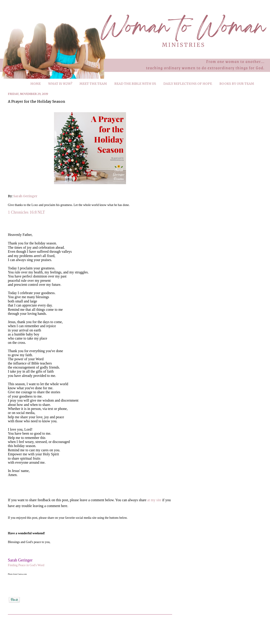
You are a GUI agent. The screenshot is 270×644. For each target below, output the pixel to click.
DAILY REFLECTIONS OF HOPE (188, 84)
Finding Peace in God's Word (26, 565)
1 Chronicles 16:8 (22, 212)
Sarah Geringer (25, 196)
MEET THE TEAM (93, 84)
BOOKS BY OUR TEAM (237, 84)
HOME (36, 84)
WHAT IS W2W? (60, 84)
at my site (154, 500)
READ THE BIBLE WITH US (135, 84)
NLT (41, 212)
